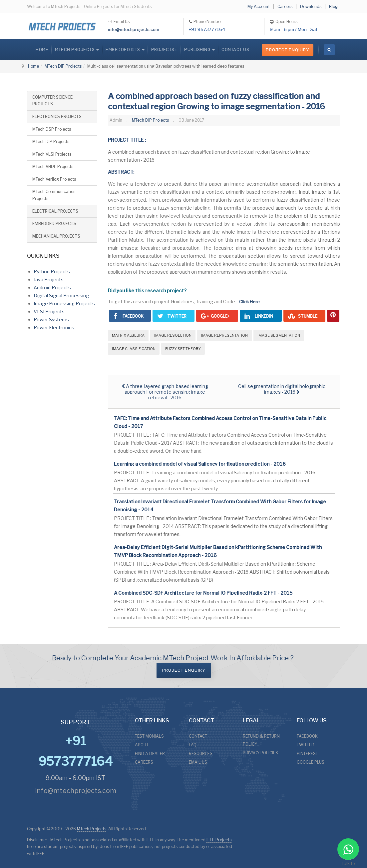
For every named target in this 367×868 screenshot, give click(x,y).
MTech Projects (92, 829)
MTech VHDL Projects (53, 166)
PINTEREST (307, 753)
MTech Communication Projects (54, 195)
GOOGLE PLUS (311, 762)
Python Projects (52, 271)
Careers (285, 6)
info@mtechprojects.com (134, 29)
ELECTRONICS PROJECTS (57, 116)
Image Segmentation (279, 335)
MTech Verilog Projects (54, 179)
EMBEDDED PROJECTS (54, 223)
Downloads (311, 6)
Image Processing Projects (64, 303)
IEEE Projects (219, 840)
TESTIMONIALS (149, 736)
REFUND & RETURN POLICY (261, 740)
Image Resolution (173, 335)
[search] (329, 50)
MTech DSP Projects (52, 129)
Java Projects (49, 279)
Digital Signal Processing (61, 295)
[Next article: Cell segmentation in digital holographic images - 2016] (282, 389)
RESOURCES (201, 753)
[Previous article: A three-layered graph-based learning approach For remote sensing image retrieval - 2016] (165, 392)
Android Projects (52, 287)
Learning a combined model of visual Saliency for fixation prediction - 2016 (200, 464)
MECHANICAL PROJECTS (56, 236)
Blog (333, 6)
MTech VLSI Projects (52, 154)
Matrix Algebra (128, 335)
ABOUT (142, 745)
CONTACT (198, 736)
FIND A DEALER (150, 753)
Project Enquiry (288, 50)
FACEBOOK (307, 736)
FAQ (193, 745)
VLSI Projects (49, 311)
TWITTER (305, 745)
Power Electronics (54, 327)
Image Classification (134, 349)
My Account (259, 6)
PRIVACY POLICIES (260, 753)
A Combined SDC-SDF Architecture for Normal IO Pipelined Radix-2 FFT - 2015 (203, 593)
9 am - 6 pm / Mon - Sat (294, 29)
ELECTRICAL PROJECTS (55, 211)
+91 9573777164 (207, 29)
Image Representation (224, 335)
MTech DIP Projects (63, 66)
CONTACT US (235, 49)
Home (42, 49)
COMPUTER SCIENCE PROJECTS (52, 101)
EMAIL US (198, 762)
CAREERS (144, 762)
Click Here (249, 302)
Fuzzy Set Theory (183, 349)
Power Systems (51, 319)
